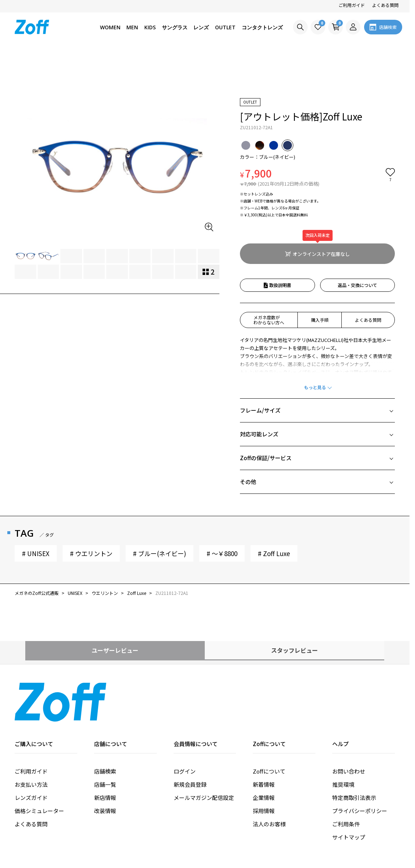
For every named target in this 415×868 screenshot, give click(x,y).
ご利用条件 (346, 782)
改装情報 (105, 769)
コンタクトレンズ (262, 27)
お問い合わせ (349, 729)
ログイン (185, 729)
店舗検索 (105, 729)
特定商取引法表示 (354, 756)
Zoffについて (269, 729)
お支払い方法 (31, 743)
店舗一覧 (105, 743)
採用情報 (264, 769)
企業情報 (264, 756)
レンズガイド (31, 756)
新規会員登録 (190, 743)
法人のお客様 (269, 782)
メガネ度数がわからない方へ (269, 278)
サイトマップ (349, 795)
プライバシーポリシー (360, 769)
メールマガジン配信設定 (204, 756)
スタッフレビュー (294, 608)
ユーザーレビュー (115, 608)
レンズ (201, 27)
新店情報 (105, 756)
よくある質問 (385, 5)
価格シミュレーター (39, 769)
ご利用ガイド (352, 5)
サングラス (175, 27)
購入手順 (320, 278)
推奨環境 (343, 743)
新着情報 (264, 743)
